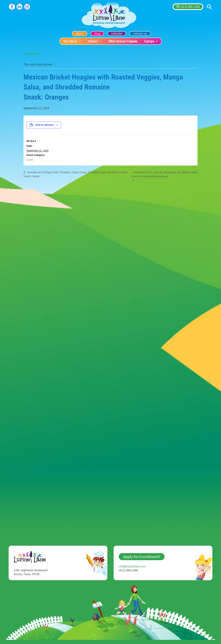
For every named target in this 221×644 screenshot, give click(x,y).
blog (98, 33)
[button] (188, 7)
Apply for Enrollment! (142, 561)
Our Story (72, 41)
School (95, 41)
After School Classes (123, 41)
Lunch (30, 160)
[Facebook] (12, 7)
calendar (116, 33)
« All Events (31, 54)
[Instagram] (27, 7)
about (81, 33)
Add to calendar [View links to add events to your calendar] (45, 125)
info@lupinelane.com (132, 570)
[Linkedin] (20, 7)
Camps (151, 41)
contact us (139, 33)
